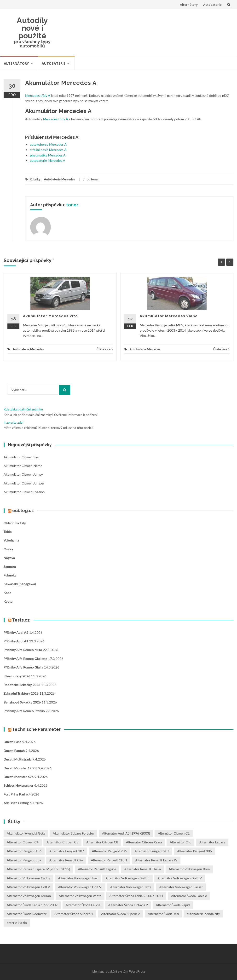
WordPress (137, 971)
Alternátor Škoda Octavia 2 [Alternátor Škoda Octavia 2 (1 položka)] (128, 905)
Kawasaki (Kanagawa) (20, 584)
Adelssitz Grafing (16, 803)
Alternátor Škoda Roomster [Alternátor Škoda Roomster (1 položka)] (27, 914)
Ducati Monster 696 (19, 777)
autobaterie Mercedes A (48, 160)
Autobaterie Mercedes (59, 179)
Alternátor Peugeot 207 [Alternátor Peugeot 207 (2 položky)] (152, 851)
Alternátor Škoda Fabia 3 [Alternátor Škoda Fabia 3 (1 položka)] (189, 896)
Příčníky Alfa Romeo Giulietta (25, 659)
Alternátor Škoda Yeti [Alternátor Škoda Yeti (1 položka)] (163, 914)
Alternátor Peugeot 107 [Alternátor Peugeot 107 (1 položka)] (67, 851)
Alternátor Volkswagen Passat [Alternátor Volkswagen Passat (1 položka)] (181, 887)
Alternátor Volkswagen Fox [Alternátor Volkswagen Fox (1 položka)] (78, 878)
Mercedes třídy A (38, 95)
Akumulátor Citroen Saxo (22, 457)
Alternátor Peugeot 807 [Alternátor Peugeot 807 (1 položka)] (24, 860)
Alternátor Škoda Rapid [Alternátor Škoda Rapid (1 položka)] (173, 905)
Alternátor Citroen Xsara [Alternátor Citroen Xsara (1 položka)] (144, 842)
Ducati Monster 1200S (20, 768)
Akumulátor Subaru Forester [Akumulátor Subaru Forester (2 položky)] (73, 833)
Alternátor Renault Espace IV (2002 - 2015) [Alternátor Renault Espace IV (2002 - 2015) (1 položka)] (38, 869)
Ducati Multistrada (18, 759)
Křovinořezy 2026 (17, 676)
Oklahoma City (15, 523)
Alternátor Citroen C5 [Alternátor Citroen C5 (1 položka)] (62, 842)
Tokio (8, 532)
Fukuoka (10, 575)
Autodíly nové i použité (32, 28)
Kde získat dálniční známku (23, 409)
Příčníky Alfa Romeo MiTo (23, 650)
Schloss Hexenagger (18, 785)
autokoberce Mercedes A (48, 144)
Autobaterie (212, 5)
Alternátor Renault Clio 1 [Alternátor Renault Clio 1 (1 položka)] (109, 860)
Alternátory (189, 5)
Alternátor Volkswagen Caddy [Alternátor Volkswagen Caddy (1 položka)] (29, 878)
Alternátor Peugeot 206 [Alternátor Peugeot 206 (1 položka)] (109, 851)
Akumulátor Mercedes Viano (169, 316)
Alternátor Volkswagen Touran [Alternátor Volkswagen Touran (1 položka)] (29, 896)
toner (95, 179)
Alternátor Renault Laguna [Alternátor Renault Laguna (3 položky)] (97, 869)
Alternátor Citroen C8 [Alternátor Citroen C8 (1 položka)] (102, 842)
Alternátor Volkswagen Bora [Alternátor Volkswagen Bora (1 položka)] (189, 869)
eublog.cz (23, 510)
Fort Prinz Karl (14, 794)
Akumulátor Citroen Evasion (24, 492)
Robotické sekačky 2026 (22, 685)
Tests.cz (21, 620)
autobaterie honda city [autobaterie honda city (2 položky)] (203, 914)
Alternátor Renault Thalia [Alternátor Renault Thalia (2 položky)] (142, 869)
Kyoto (8, 601)
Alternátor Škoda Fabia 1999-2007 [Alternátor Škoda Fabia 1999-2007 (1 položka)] (32, 905)
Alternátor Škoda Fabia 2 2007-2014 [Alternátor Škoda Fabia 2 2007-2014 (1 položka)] (136, 896)
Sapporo (10, 567)
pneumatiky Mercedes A (48, 155)
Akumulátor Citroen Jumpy (23, 474)
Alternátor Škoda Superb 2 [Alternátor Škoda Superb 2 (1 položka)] (121, 914)
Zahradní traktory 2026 (21, 693)
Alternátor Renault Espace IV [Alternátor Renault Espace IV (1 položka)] (156, 860)
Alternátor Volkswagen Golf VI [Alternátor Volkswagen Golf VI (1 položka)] (80, 887)
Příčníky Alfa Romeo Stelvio (24, 711)
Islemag (97, 971)
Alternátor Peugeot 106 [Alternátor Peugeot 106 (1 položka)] (24, 851)
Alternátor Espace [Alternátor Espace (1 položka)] (212, 842)
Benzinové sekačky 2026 (22, 702)
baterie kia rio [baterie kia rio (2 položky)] (17, 923)
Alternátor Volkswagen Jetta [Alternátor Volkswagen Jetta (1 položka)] (131, 887)
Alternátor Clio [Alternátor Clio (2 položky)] (180, 842)
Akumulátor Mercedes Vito (50, 316)
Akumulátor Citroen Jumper (24, 483)
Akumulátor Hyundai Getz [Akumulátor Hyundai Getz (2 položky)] (26, 833)
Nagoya (9, 558)
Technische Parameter (36, 729)
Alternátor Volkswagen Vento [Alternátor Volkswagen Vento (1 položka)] (80, 896)
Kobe (8, 593)
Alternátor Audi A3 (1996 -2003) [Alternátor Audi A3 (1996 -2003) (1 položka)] (126, 833)
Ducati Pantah (14, 751)
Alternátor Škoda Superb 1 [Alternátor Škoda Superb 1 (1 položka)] (74, 914)
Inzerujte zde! (14, 422)
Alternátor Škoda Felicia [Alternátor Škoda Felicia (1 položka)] (83, 905)
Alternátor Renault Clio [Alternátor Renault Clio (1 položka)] (66, 860)
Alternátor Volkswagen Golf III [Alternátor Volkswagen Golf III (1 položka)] (127, 878)
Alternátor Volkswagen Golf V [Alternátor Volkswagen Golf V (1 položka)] (28, 887)
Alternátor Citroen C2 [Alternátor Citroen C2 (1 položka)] (174, 833)
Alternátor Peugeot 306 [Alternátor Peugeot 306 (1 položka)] (194, 851)
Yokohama (11, 540)
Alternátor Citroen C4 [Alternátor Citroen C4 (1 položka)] (23, 842)
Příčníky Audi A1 (16, 641)
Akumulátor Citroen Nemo (23, 466)
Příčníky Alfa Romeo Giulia (23, 667)
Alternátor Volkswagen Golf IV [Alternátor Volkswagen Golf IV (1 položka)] (180, 878)
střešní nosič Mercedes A (48, 150)
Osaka (8, 549)
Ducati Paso (12, 742)
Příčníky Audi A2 (16, 632)
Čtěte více (105, 349)
